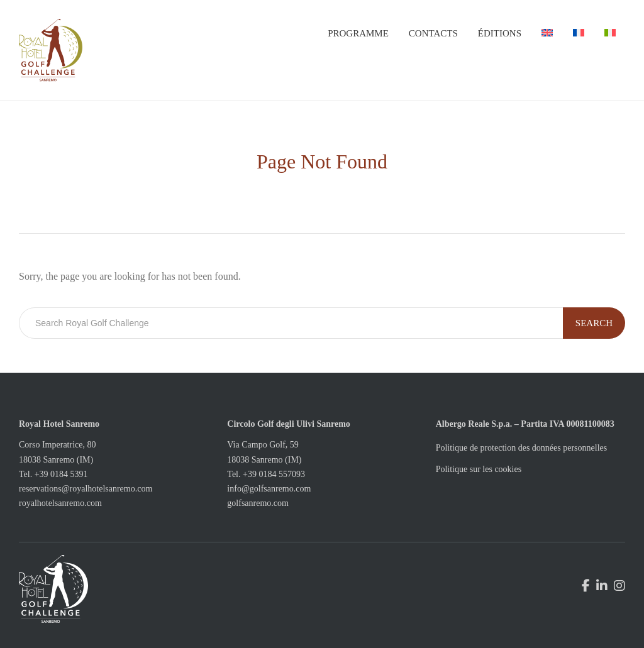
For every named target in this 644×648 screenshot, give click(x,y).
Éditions (500, 33)
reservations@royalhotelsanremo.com (86, 489)
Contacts (433, 33)
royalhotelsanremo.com (60, 503)
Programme (358, 33)
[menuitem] (547, 33)
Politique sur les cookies (479, 469)
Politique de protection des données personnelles (522, 448)
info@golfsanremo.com (269, 489)
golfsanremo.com (258, 503)
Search (594, 323)
